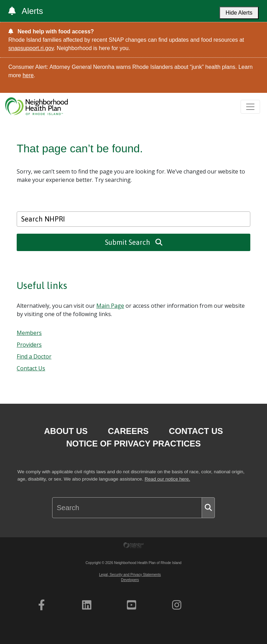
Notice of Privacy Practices (133, 444)
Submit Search (134, 242)
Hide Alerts (239, 13)
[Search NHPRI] (133, 219)
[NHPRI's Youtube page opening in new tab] (132, 605)
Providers (29, 345)
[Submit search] (208, 508)
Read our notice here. (167, 479)
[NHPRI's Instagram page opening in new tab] (177, 605)
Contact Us (31, 368)
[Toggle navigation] (250, 107)
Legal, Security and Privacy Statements (130, 575)
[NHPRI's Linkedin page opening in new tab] (87, 605)
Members (29, 333)
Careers (128, 431)
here (28, 75)
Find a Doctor (34, 356)
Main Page (110, 306)
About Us (66, 431)
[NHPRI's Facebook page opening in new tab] (42, 605)
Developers (130, 580)
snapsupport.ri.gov (31, 48)
